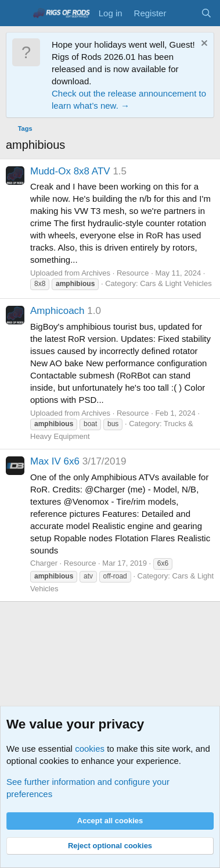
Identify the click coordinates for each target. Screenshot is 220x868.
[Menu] (16, 13)
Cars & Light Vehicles (176, 283)
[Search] (206, 13)
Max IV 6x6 (55, 461)
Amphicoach (57, 311)
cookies (90, 749)
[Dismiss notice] (203, 44)
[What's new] (183, 13)
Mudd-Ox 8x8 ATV (70, 171)
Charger (44, 563)
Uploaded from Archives (70, 273)
